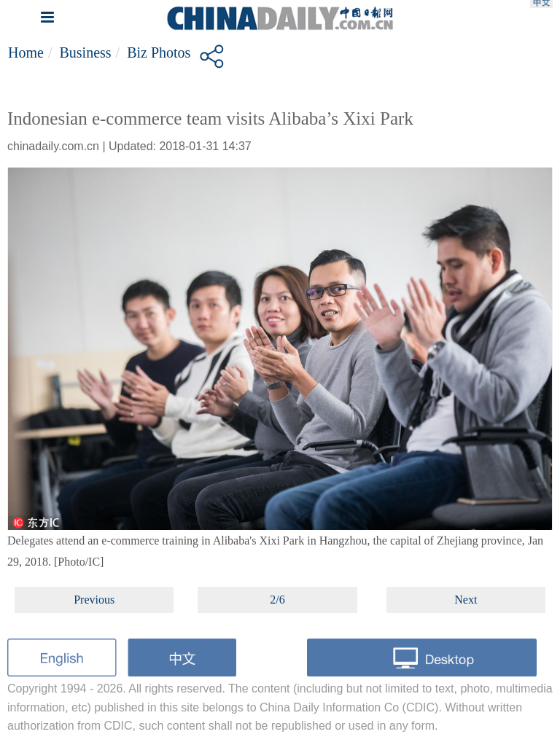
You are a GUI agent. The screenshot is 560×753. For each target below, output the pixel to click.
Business (85, 52)
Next (466, 600)
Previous (94, 600)
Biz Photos (159, 52)
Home (26, 52)
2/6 (277, 600)
